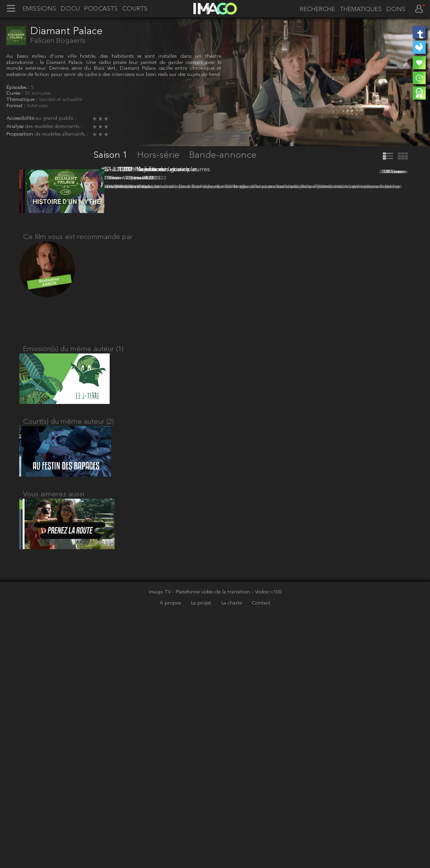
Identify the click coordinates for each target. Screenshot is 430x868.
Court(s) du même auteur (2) (69, 645)
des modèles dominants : (54, 127)
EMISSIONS (39, 9)
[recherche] (315, 10)
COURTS (135, 9)
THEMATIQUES (361, 10)
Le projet (202, 839)
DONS (396, 10)
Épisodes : (19, 88)
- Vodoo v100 (267, 828)
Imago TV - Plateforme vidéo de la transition (200, 828)
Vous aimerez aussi (54, 724)
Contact (261, 839)
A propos (171, 839)
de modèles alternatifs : (61, 134)
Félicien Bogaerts (58, 41)
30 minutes (38, 94)
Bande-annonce (223, 155)
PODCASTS (101, 9)
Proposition (20, 134)
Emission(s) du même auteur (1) (73, 566)
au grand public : (56, 119)
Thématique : (23, 100)
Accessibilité (21, 119)
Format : (17, 106)
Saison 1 (112, 155)
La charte (232, 839)
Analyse (16, 127)
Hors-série (159, 155)
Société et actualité (61, 100)
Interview (38, 106)
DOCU (70, 9)
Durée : (15, 94)
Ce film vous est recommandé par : (80, 450)
